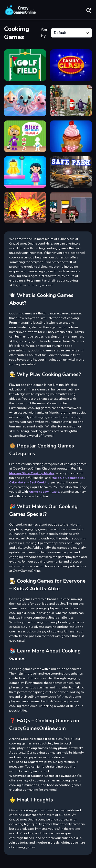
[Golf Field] (25, 65)
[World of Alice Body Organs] (25, 136)
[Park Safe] (71, 172)
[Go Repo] (71, 208)
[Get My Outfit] (25, 172)
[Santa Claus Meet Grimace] (71, 101)
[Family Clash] (71, 65)
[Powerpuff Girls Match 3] (25, 208)
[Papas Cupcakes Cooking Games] (71, 136)
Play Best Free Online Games (20, 10)
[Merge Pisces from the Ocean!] (25, 101)
